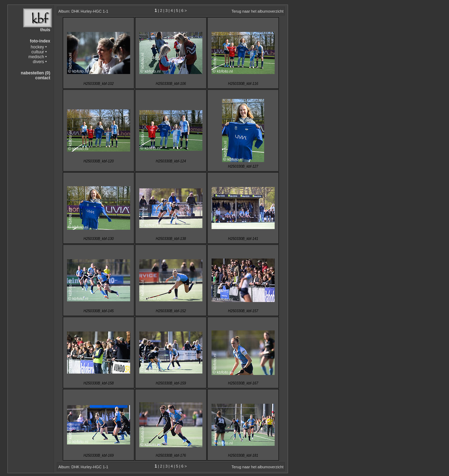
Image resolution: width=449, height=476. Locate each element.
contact (43, 78)
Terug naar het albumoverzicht (257, 11)
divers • (40, 62)
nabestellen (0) (35, 73)
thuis (45, 30)
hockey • (39, 47)
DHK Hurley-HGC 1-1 (90, 11)
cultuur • (39, 52)
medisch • (38, 57)
